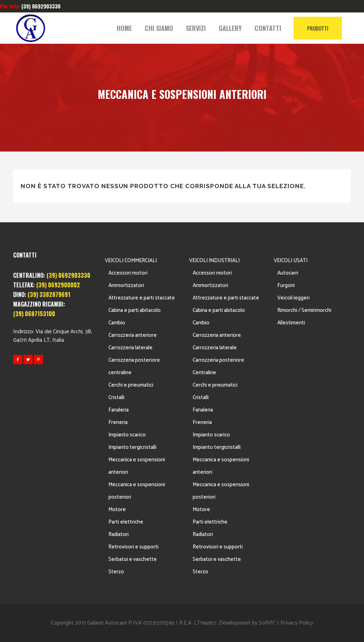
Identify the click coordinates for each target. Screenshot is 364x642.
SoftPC (267, 623)
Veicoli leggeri (293, 298)
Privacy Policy (297, 623)
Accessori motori (128, 273)
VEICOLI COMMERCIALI (131, 261)
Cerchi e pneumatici (131, 385)
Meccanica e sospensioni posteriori (137, 491)
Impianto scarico (127, 435)
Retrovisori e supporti (133, 547)
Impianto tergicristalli (132, 447)
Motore (117, 510)
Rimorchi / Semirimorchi (304, 310)
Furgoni (286, 285)
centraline (120, 373)
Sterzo (116, 572)
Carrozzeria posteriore (134, 360)
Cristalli (116, 397)
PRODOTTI (318, 28)
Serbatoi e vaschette (133, 559)
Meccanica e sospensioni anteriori (137, 466)
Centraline (204, 373)
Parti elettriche (126, 522)
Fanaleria (119, 410)
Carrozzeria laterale (130, 348)
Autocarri (288, 273)
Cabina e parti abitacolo (135, 310)
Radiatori (119, 534)
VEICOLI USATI (291, 261)
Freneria (118, 422)
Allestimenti (291, 323)
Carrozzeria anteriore (133, 335)
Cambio (117, 323)
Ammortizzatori (126, 285)
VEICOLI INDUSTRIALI (214, 261)
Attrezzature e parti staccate (142, 298)
